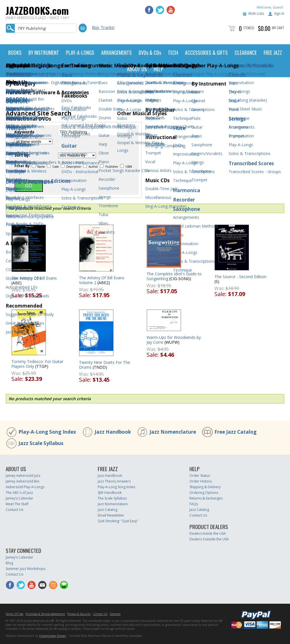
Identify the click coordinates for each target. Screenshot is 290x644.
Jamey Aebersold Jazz (23, 476)
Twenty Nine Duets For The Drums (105, 365)
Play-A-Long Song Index (47, 432)
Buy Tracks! (103, 27)
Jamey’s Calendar (19, 498)
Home (11, 90)
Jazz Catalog (108, 510)
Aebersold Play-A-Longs (25, 487)
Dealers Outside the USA (209, 539)
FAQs (194, 504)
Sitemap (115, 614)
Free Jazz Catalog (235, 432)
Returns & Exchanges (206, 498)
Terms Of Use (14, 614)
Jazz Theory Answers (114, 481)
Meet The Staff (17, 504)
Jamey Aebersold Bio (23, 481)
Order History (201, 481)
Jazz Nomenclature (173, 432)
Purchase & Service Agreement (45, 614)
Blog (9, 563)
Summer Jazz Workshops (26, 569)
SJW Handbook (110, 493)
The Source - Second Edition (240, 277)
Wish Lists (256, 13)
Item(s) (249, 28)
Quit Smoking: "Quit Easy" (118, 521)
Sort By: (22, 155)
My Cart (278, 28)
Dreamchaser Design (53, 636)
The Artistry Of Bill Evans (34, 278)
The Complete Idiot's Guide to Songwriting (174, 276)
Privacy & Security (79, 614)
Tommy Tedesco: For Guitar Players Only (37, 364)
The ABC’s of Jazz (19, 493)
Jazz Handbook (113, 432)
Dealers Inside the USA (208, 533)
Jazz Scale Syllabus (41, 443)
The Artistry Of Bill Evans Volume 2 (102, 280)
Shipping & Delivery (205, 487)
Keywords (24, 132)
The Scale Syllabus (112, 498)
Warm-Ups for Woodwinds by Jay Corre (174, 340)
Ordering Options (204, 493)
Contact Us (14, 510)
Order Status (200, 476)
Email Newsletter (111, 515)
